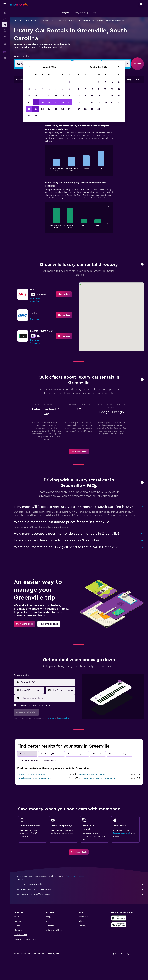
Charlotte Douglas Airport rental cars (34, 775)
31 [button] (36, 124)
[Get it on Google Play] (119, 918)
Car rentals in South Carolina (63, 20)
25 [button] (42, 117)
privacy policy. (64, 718)
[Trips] (5, 44)
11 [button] (42, 103)
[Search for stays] (5, 19)
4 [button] (42, 97)
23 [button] (29, 117)
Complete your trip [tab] (29, 760)
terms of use (50, 718)
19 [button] (49, 110)
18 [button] (42, 110)
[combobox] (22, 56)
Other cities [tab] (98, 754)
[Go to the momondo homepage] (19, 4)
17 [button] (36, 110)
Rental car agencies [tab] (77, 754)
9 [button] (29, 103)
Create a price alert (121, 833)
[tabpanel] (79, 181)
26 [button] (49, 117)
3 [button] (36, 97)
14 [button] (63, 103)
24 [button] (36, 117)
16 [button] (29, 110)
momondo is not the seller (80, 884)
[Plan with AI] (5, 36)
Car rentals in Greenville (87, 20)
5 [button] (49, 97)
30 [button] (29, 124)
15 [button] (69, 103)
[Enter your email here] (47, 698)
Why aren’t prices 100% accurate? (80, 894)
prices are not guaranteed (74, 876)
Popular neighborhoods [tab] (51, 754)
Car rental (18, 20)
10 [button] (36, 103)
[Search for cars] (5, 25)
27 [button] (56, 117)
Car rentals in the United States (37, 20)
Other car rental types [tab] (120, 754)
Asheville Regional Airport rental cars (34, 778)
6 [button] (56, 97)
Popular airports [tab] (27, 754)
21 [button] (63, 110)
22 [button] (69, 110)
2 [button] (29, 97)
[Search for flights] (5, 13)
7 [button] (63, 97)
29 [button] (69, 117)
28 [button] (63, 117)
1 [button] (69, 90)
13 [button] (56, 103)
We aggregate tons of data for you (80, 889)
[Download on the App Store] (119, 925)
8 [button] (69, 97)
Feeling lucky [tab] (50, 760)
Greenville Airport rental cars (92, 775)
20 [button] (56, 110)
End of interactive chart (48, 169)
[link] (64, 294)
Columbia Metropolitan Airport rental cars (98, 778)
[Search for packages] (5, 31)
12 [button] (49, 103)
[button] (5, 4)
